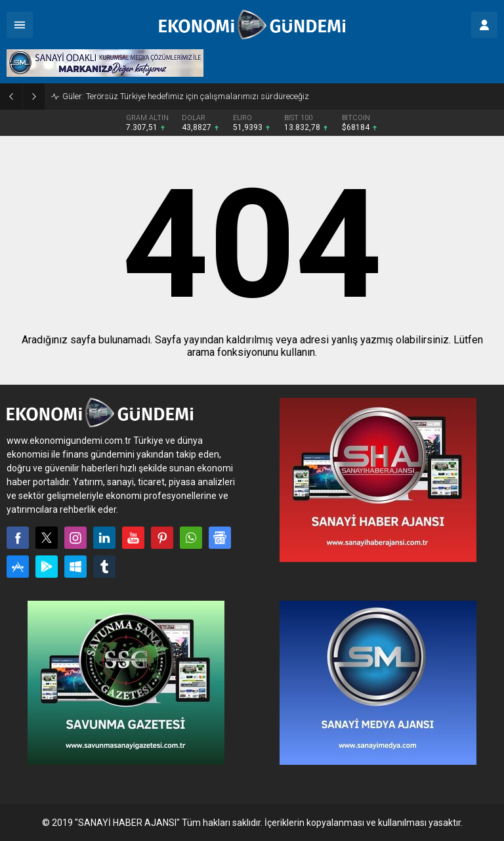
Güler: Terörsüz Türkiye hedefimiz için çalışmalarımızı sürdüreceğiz (186, 96)
